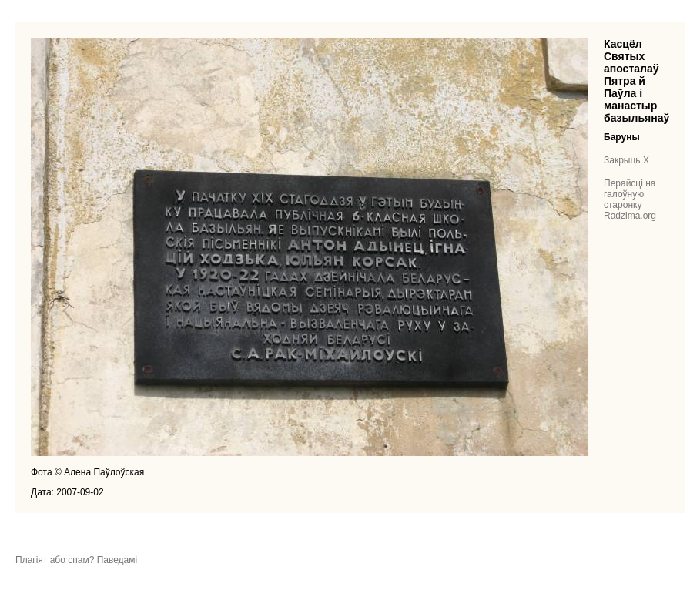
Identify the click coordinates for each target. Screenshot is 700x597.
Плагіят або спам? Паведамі (76, 560)
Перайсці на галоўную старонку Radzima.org (630, 200)
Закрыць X (626, 160)
